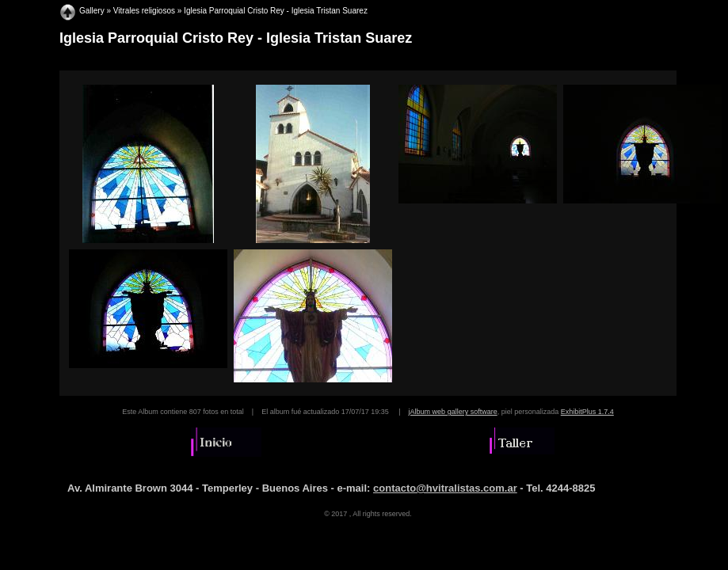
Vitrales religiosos (144, 11)
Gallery (92, 11)
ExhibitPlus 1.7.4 (587, 412)
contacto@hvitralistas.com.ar (445, 488)
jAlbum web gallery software (453, 412)
